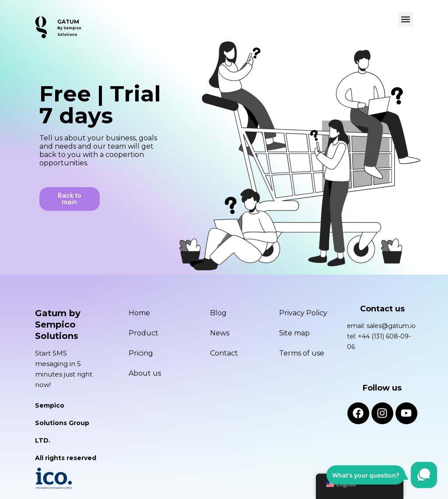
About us (145, 373)
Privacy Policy (303, 312)
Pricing (141, 353)
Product (143, 333)
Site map (294, 333)
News (220, 333)
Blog (218, 312)
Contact (224, 353)
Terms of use (302, 353)
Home (139, 312)
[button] (406, 19)
